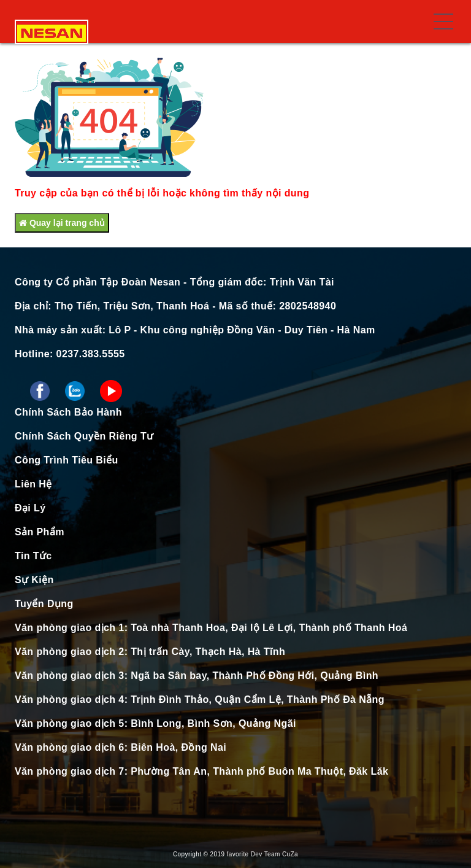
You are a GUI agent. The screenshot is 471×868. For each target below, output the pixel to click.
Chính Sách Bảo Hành (68, 412)
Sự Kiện (34, 580)
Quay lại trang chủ (62, 223)
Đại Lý (30, 508)
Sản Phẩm (40, 532)
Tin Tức (33, 556)
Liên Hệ (33, 484)
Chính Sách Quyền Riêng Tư (84, 436)
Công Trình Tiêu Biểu (67, 460)
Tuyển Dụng (44, 604)
